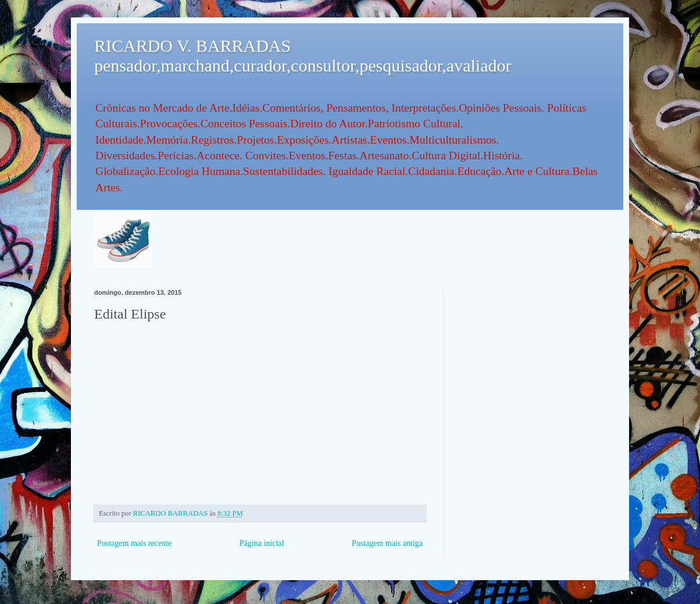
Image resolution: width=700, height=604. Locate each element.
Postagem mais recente (134, 543)
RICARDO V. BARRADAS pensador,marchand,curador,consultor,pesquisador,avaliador (303, 56)
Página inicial (262, 543)
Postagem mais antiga (387, 543)
